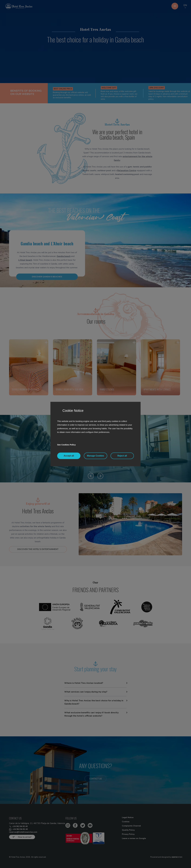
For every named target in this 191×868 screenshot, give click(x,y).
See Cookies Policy (67, 445)
